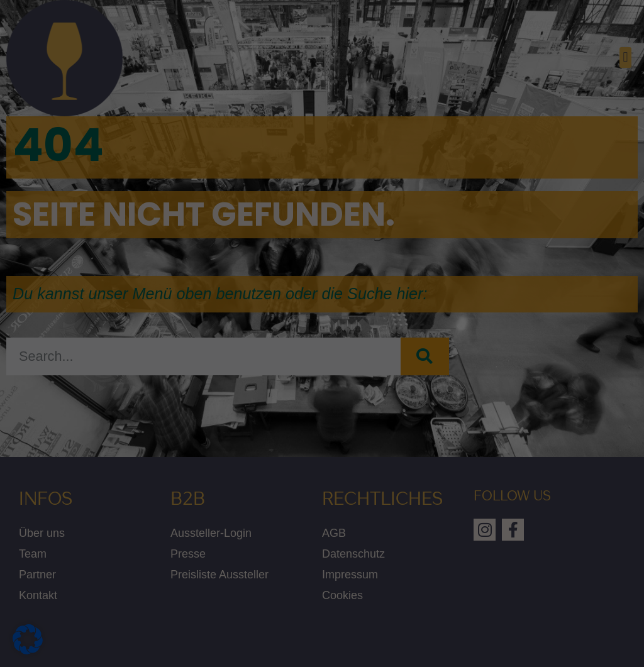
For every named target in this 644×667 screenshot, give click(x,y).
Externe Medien (377, 264)
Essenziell (366, 48)
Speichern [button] (443, 370)
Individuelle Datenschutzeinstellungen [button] (322, 444)
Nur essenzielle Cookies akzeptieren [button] (322, 407)
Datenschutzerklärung (139, 252)
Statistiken (367, 112)
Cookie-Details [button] (322, 474)
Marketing (365, 188)
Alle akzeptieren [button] (201, 370)
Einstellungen (186, 265)
